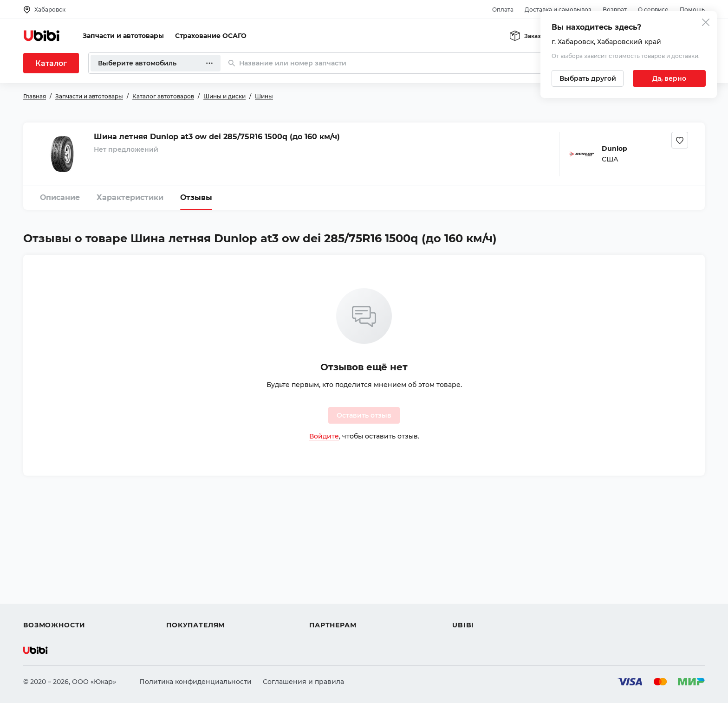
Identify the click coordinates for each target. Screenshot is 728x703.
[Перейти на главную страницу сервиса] (42, 36)
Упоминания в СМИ (487, 608)
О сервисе (653, 10)
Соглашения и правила (303, 682)
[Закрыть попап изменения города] (706, 23)
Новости (467, 592)
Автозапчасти (47, 558)
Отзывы (196, 197)
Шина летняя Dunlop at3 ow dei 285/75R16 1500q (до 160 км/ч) (217, 137)
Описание (60, 197)
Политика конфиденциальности (195, 682)
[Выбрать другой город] (588, 78)
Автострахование (54, 575)
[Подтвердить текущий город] (669, 78)
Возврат (615, 10)
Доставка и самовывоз (558, 10)
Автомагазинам (336, 575)
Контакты (468, 575)
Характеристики (130, 197)
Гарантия (182, 608)
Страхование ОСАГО (211, 36)
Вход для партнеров (344, 592)
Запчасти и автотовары (123, 36)
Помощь (692, 10)
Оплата (503, 10)
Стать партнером (339, 608)
